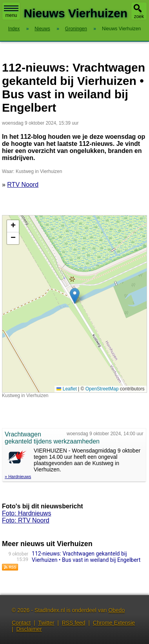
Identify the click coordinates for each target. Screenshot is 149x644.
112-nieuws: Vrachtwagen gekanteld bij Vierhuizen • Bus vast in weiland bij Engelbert (86, 557)
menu (11, 12)
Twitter (46, 623)
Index (14, 29)
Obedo (116, 610)
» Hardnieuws (18, 477)
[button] (75, 296)
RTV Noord (23, 185)
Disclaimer (29, 629)
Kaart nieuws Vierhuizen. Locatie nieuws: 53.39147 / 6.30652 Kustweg (74, 304)
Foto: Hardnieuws (26, 513)
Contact (21, 623)
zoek (139, 17)
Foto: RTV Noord (26, 520)
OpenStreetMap (102, 389)
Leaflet (66, 389)
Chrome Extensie (114, 623)
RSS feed (74, 623)
